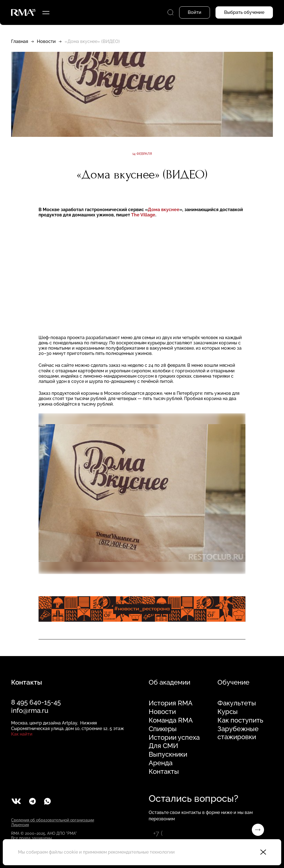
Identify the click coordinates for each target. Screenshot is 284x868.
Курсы (228, 712)
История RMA (171, 703)
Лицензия (20, 825)
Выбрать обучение (244, 12)
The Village (143, 215)
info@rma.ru (30, 710)
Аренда (161, 763)
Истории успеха (174, 738)
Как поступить (240, 720)
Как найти (22, 734)
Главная (20, 41)
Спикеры (163, 729)
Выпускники (168, 754)
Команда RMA (171, 720)
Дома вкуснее (164, 210)
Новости (46, 41)
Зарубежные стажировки (238, 733)
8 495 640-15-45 (36, 702)
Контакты (164, 772)
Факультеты (237, 703)
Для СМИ (163, 746)
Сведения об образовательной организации (53, 820)
